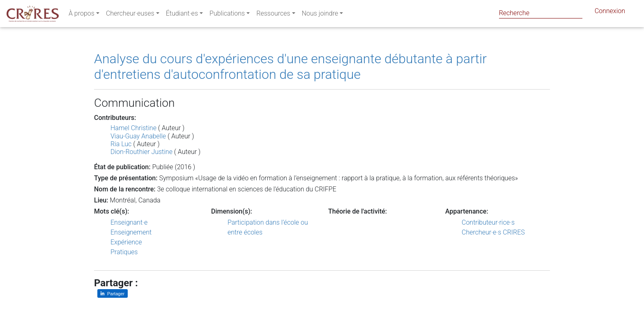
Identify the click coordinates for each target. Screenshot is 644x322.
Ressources (273, 15)
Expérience (126, 242)
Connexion (610, 13)
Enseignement (131, 232)
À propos (82, 15)
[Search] (541, 13)
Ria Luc (121, 144)
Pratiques (124, 252)
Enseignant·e (129, 222)
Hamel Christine (133, 128)
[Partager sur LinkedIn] (113, 293)
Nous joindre (320, 15)
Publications (227, 15)
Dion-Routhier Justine (141, 152)
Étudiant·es (182, 15)
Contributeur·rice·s (488, 222)
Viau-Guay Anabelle (138, 136)
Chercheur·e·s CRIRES (493, 232)
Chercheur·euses (130, 15)
